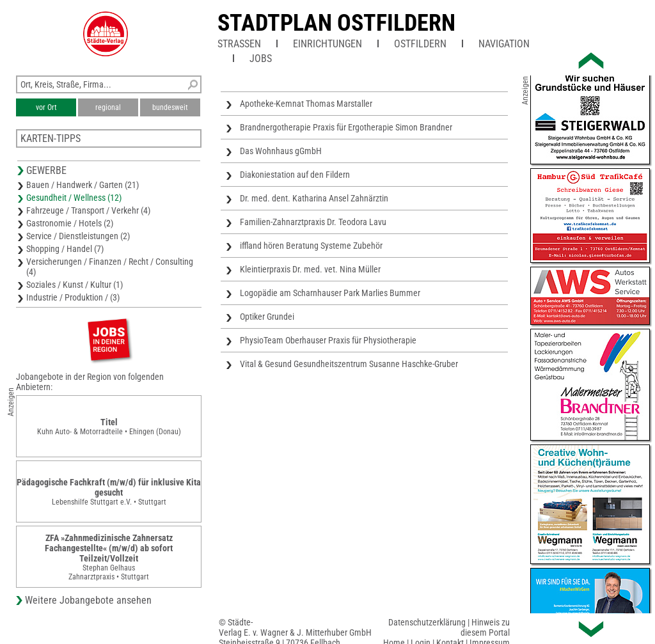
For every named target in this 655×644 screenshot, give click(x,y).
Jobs (261, 59)
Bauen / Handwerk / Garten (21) (83, 185)
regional (108, 107)
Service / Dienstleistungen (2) (78, 236)
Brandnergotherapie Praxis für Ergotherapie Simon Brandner (346, 127)
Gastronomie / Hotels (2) (70, 223)
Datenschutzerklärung (427, 622)
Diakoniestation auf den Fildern (295, 175)
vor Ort (46, 107)
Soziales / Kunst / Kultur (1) (75, 285)
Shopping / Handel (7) (65, 249)
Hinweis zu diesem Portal (485, 627)
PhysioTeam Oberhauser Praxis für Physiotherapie (328, 340)
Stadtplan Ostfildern (336, 23)
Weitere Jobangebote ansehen (88, 600)
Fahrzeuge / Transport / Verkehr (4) (88, 210)
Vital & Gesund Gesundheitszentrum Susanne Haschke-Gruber (349, 364)
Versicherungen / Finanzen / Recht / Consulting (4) (110, 267)
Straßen (239, 44)
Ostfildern (420, 44)
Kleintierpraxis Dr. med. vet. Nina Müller (310, 269)
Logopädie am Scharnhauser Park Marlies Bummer (330, 293)
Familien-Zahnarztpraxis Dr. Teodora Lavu (313, 222)
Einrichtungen (327, 44)
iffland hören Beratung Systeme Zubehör (311, 246)
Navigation (504, 44)
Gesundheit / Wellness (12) (74, 198)
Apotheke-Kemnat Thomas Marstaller (306, 104)
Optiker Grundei (267, 317)
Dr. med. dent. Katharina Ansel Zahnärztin (314, 198)
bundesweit (170, 107)
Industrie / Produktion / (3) (73, 297)
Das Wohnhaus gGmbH (281, 151)
